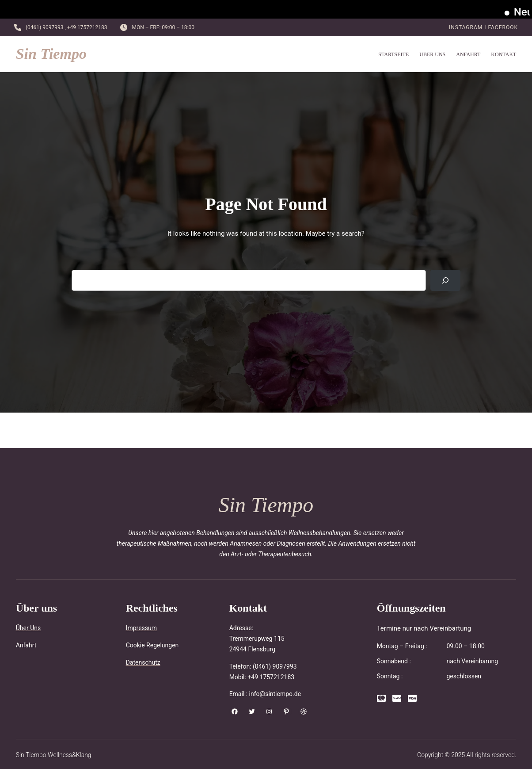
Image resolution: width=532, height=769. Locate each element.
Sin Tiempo (51, 54)
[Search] (445, 280)
